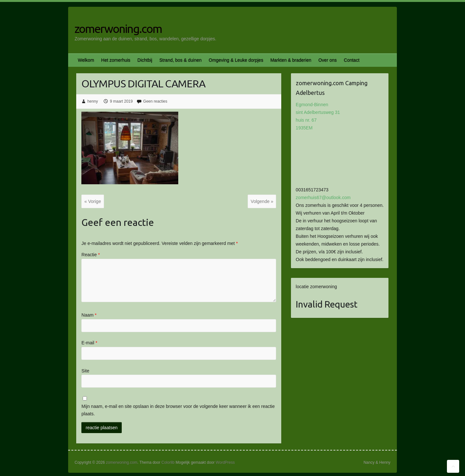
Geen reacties (155, 101)
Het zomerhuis (116, 60)
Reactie (91, 255)
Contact (352, 60)
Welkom (86, 60)
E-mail (89, 343)
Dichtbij (145, 60)
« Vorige (93, 201)
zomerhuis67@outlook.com (323, 197)
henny (93, 101)
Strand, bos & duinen (180, 60)
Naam (89, 315)
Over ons (328, 60)
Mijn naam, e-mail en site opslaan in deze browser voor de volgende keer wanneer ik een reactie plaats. (178, 410)
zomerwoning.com (118, 29)
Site (85, 371)
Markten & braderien (291, 60)
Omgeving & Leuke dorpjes (236, 60)
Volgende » (262, 201)
